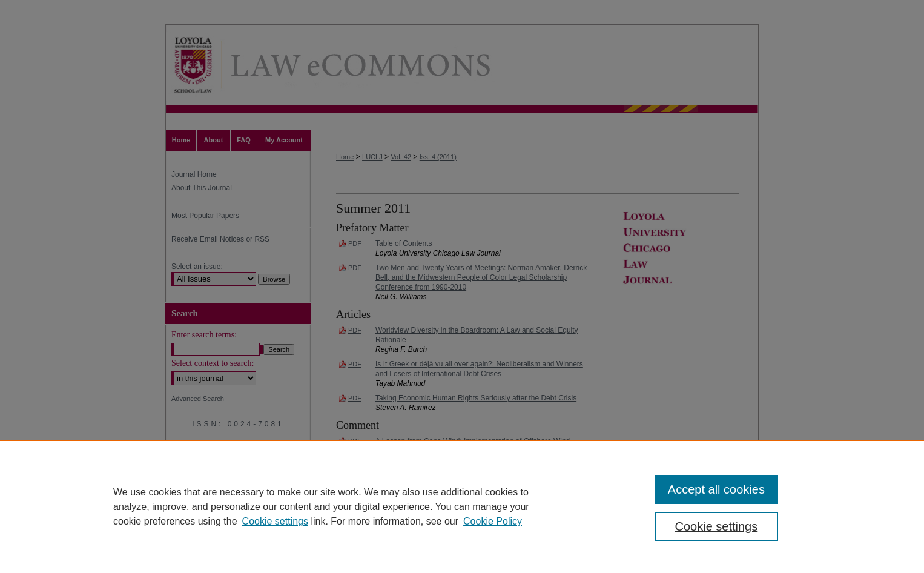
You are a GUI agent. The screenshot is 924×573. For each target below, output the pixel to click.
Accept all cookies (716, 489)
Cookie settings (275, 521)
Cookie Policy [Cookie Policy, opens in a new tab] (493, 521)
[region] (462, 506)
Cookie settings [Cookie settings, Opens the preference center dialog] (717, 526)
